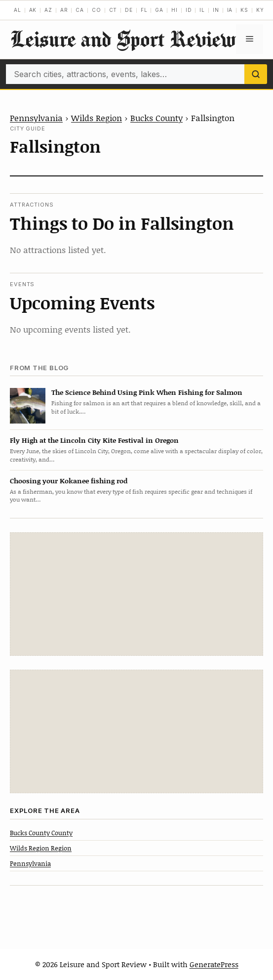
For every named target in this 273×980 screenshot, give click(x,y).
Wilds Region (97, 118)
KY (260, 10)
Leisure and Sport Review (123, 39)
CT (113, 10)
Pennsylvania (36, 118)
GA (159, 10)
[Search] (256, 74)
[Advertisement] (137, 594)
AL (18, 10)
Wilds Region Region (41, 848)
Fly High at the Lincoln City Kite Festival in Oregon (94, 440)
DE (129, 10)
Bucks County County (41, 833)
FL (144, 10)
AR (64, 10)
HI (175, 10)
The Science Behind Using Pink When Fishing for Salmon (147, 392)
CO (97, 10)
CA (80, 10)
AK (33, 10)
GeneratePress (214, 964)
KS (244, 10)
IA (230, 10)
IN (216, 10)
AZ (48, 10)
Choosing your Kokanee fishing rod (69, 481)
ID (189, 10)
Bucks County (156, 118)
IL (202, 10)
